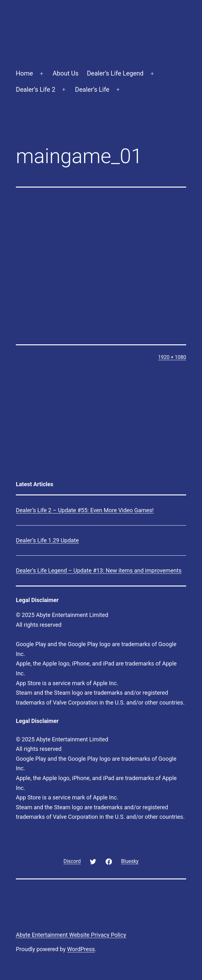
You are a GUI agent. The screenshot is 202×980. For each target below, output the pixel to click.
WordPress (81, 949)
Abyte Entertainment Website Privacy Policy (71, 935)
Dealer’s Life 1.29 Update (47, 540)
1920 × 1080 (172, 357)
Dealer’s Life (92, 89)
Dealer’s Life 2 (36, 89)
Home (24, 73)
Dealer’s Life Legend (115, 73)
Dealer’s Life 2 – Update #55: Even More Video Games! (85, 510)
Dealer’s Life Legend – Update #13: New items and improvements (99, 570)
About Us (66, 73)
